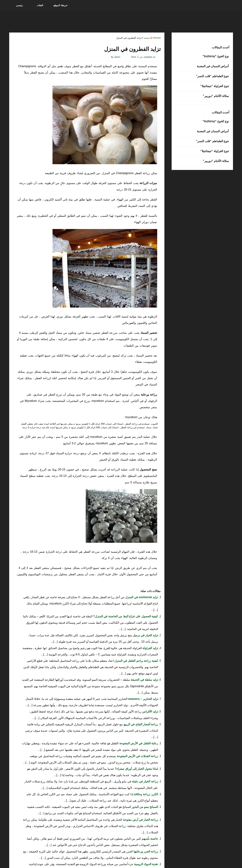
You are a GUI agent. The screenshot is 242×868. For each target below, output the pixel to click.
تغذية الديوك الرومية (146, 864)
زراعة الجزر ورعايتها (145, 851)
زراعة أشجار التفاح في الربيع (140, 724)
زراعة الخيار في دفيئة (145, 781)
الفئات (40, 5)
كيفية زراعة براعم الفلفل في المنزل (136, 661)
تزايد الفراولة (150, 648)
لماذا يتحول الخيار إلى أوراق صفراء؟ (136, 769)
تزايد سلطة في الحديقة (144, 680)
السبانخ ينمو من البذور (145, 807)
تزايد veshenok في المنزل (141, 597)
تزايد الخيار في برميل (145, 635)
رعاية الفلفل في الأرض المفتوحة (138, 743)
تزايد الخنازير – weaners (143, 699)
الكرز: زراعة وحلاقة (146, 794)
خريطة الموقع (61, 5)
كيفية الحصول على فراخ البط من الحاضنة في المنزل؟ (125, 616)
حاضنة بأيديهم (150, 839)
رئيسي (19, 5)
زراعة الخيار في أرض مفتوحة (140, 820)
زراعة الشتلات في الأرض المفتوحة (137, 756)
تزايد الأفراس (150, 712)
